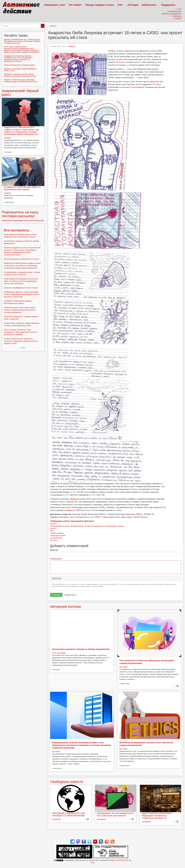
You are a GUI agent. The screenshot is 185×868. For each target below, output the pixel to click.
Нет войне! (75, 5)
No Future (120, 62)
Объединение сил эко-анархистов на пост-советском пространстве (115, 814)
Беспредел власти (98, 526)
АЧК (121, 5)
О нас (92, 863)
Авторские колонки (65, 606)
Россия (53, 528)
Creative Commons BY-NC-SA (120, 860)
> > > (23, 348)
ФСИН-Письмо (140, 517)
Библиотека (150, 5)
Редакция (72, 46)
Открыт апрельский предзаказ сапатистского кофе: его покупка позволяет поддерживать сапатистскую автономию (21, 281)
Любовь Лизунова (57, 533)
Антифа (87, 526)
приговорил (125, 484)
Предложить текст (55, 5)
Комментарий (56, 559)
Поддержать (168, 5)
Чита (52, 531)
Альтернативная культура (60, 526)
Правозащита (111, 526)
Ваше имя (54, 550)
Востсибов (123, 667)
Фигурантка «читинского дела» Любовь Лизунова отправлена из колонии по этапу (20, 75)
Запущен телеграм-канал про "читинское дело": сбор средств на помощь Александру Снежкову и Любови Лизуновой (22, 41)
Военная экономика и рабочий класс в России (21, 259)
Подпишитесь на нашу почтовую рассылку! (20, 214)
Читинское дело (56, 538)
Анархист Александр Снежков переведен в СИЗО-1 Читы (20, 70)
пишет (140, 78)
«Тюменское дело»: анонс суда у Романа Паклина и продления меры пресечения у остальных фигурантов (20, 310)
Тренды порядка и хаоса (100, 5)
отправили (69, 510)
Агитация (133, 5)
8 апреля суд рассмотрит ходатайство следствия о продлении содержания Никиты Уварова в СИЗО (21, 341)
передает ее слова (159, 59)
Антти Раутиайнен (59, 653)
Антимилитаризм (77, 526)
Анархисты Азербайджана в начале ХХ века (21, 288)
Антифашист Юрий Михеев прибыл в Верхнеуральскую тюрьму (22, 188)
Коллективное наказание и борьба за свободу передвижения (81, 649)
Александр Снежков (58, 536)
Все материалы (17, 230)
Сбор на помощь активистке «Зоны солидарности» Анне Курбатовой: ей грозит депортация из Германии (20, 332)
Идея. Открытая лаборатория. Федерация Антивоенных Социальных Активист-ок (157, 816)
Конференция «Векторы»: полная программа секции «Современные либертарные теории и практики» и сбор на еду (21, 294)
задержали (74, 499)
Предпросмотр (70, 595)
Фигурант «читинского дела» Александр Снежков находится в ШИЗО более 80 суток (21, 81)
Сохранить (56, 595)
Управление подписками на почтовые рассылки (23, 220)
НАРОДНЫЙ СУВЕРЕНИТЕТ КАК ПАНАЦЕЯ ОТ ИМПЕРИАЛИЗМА (68, 814)
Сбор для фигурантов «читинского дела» (20, 65)
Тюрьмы (121, 526)
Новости (53, 26)
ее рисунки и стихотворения (132, 87)
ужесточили (66, 507)
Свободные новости (66, 782)
